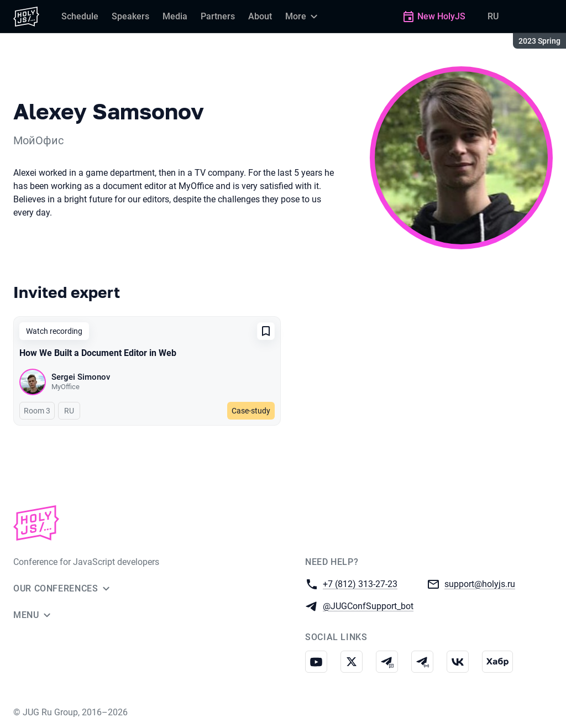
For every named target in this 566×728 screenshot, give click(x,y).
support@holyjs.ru (480, 583)
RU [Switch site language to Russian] (493, 16)
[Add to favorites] (266, 331)
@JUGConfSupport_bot (368, 606)
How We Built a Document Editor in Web (98, 353)
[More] (303, 17)
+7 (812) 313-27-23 (360, 583)
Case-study (251, 411)
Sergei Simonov (81, 377)
